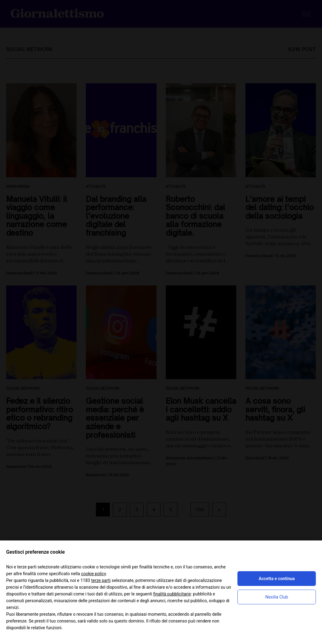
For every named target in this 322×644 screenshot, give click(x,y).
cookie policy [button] (94, 574)
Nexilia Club (277, 597)
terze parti (101, 580)
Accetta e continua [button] (277, 579)
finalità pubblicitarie (172, 594)
